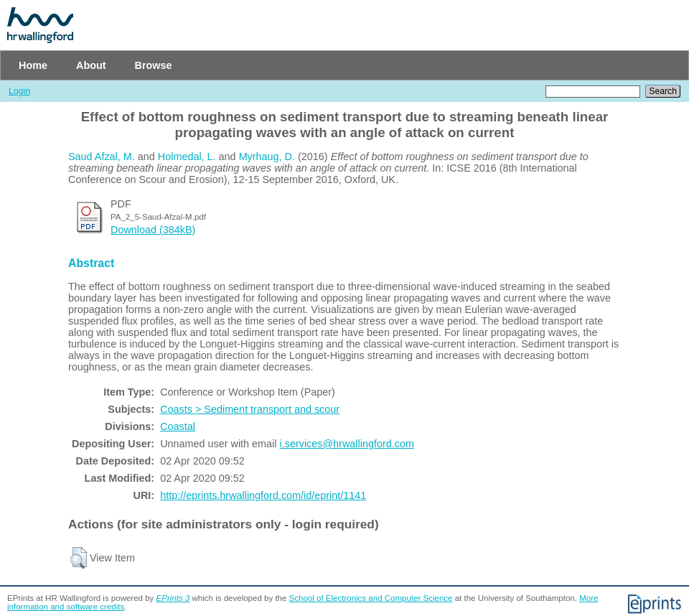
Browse (154, 65)
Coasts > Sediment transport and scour (250, 409)
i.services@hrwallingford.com (347, 444)
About (91, 65)
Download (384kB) (153, 230)
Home (33, 65)
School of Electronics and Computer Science (371, 598)
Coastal (178, 426)
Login (19, 91)
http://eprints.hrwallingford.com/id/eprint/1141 (263, 495)
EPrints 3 (173, 598)
